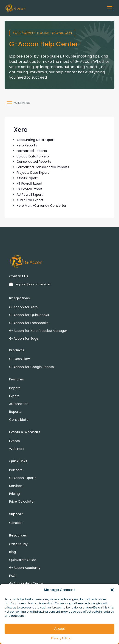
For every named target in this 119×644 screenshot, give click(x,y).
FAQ (12, 576)
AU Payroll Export (30, 195)
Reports (15, 412)
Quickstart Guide (23, 560)
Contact (16, 523)
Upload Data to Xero (33, 156)
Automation (19, 404)
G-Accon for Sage (24, 339)
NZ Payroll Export (30, 184)
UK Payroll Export (30, 189)
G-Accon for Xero (23, 307)
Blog (13, 552)
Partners (16, 470)
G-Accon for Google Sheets (31, 367)
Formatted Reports (32, 151)
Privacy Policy (61, 638)
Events (14, 441)
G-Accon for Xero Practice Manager (38, 331)
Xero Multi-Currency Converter (41, 206)
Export (14, 396)
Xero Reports (27, 145)
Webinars (17, 449)
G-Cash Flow (19, 359)
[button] (112, 590)
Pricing (14, 494)
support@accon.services (33, 284)
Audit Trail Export (30, 200)
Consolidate (19, 420)
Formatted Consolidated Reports (43, 167)
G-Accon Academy (25, 568)
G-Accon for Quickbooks (29, 315)
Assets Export (27, 178)
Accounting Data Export (36, 140)
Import (15, 388)
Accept (59, 629)
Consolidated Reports (34, 162)
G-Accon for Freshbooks (29, 323)
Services (16, 486)
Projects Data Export (33, 173)
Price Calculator (22, 501)
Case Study (18, 544)
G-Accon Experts (23, 478)
